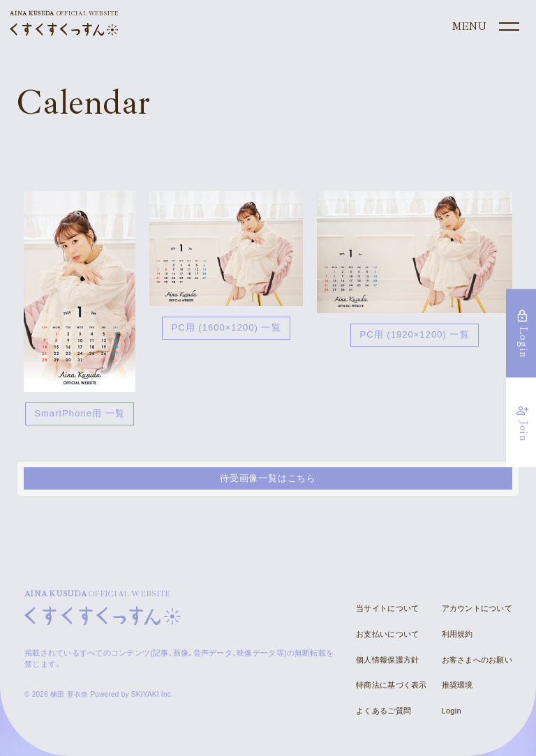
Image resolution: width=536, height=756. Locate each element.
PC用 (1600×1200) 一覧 (226, 327)
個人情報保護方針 (387, 660)
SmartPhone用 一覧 (79, 413)
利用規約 (457, 634)
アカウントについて (477, 608)
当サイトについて (387, 608)
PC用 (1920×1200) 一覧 (414, 334)
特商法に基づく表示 (391, 685)
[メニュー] (484, 27)
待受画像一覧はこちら (268, 478)
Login (452, 711)
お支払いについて (387, 634)
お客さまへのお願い (477, 660)
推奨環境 (457, 685)
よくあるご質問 (384, 711)
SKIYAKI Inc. (152, 694)
